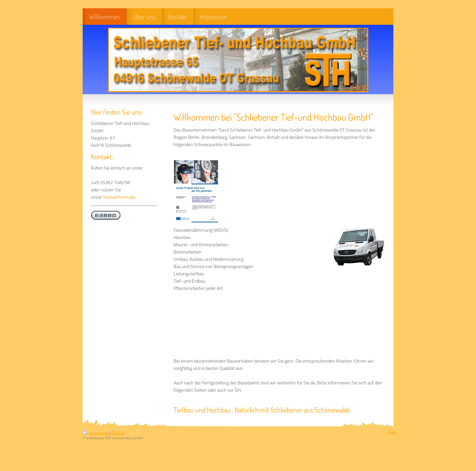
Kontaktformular (119, 197)
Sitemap (118, 433)
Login (393, 432)
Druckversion (96, 433)
